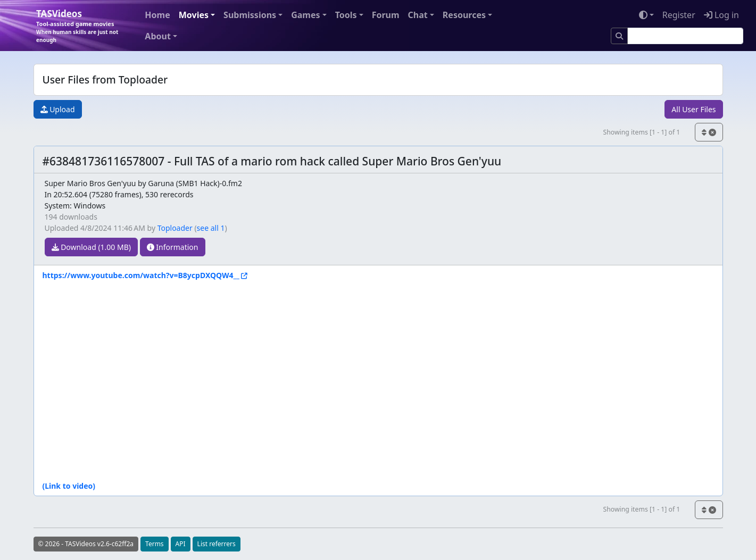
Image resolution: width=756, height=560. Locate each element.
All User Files (693, 109)
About (158, 36)
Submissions (250, 15)
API (181, 544)
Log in (721, 15)
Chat (418, 15)
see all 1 (211, 228)
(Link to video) (69, 486)
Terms (155, 544)
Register (679, 15)
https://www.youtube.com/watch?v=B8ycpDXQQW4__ (141, 275)
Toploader (175, 228)
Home (157, 15)
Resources (464, 15)
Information (173, 247)
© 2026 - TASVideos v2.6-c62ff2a (86, 544)
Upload (58, 109)
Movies (194, 15)
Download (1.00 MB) (92, 247)
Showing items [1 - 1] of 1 (641, 132)
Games (305, 15)
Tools (346, 15)
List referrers (217, 544)
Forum (386, 15)
